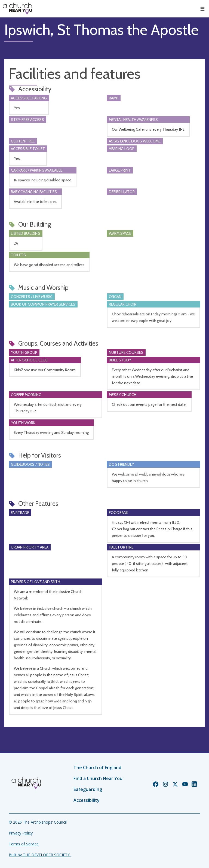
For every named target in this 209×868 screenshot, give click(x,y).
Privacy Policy (21, 833)
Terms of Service (24, 844)
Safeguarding (88, 789)
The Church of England (97, 768)
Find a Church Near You (98, 778)
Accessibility (87, 800)
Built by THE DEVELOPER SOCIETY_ (40, 855)
